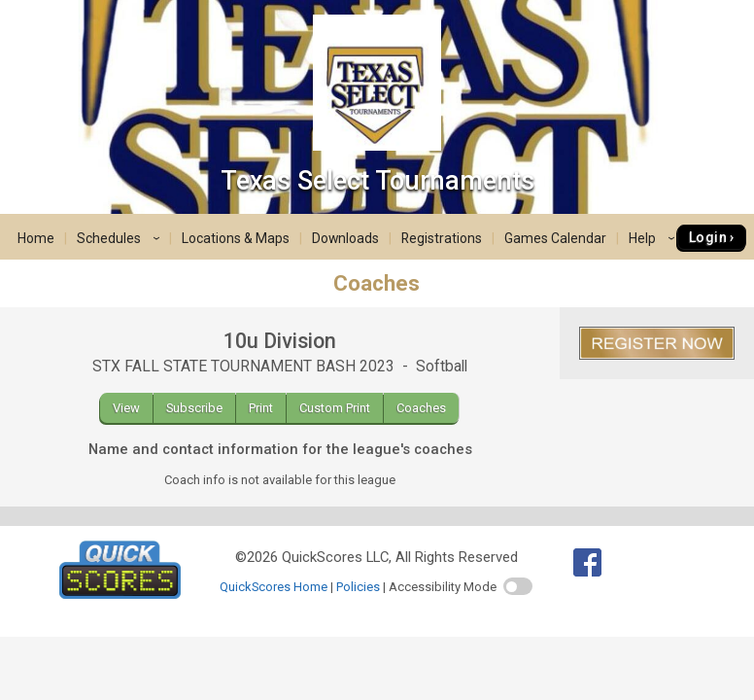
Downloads (345, 238)
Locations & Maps (236, 238)
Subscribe (194, 408)
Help (654, 238)
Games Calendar (555, 238)
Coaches (421, 408)
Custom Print (335, 408)
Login (708, 237)
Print (261, 408)
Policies (358, 587)
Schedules (121, 238)
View (126, 408)
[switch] (518, 586)
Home (36, 238)
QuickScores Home (274, 587)
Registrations (442, 238)
